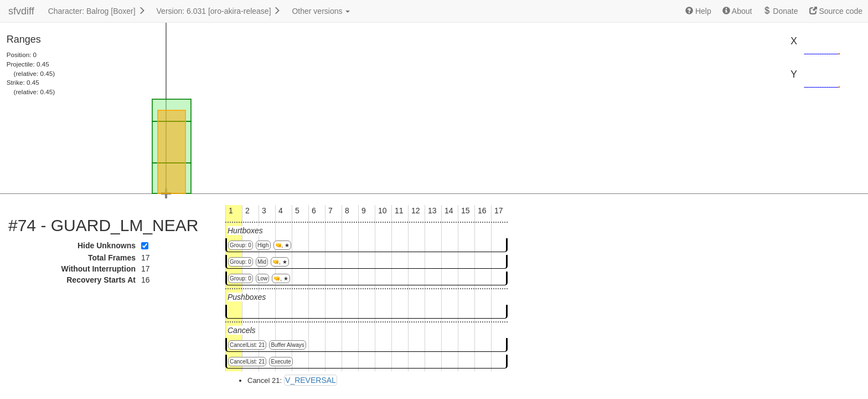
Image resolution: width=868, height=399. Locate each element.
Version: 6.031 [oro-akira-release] (219, 11)
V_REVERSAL (311, 380)
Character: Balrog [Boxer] (97, 11)
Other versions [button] (321, 11)
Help (698, 11)
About (737, 11)
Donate (780, 11)
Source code (836, 11)
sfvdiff (21, 11)
